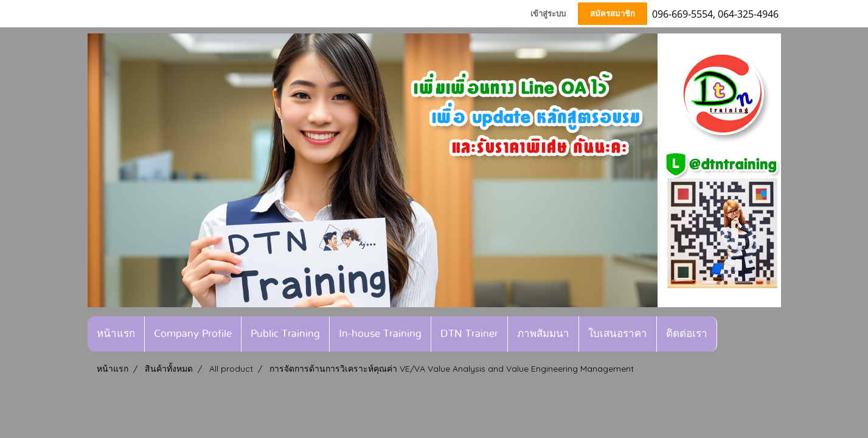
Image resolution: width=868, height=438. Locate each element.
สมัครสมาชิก (613, 14)
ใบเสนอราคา (618, 334)
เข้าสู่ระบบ (548, 14)
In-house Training (380, 334)
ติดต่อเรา (687, 334)
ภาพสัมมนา (543, 334)
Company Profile (193, 334)
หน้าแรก (116, 334)
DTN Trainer (469, 334)
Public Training (285, 334)
